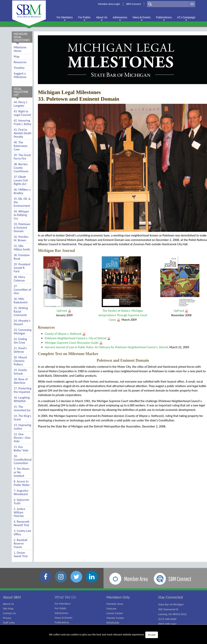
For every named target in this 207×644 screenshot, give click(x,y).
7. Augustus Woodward (21, 492)
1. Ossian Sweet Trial (21, 554)
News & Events (63, 618)
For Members (63, 604)
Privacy (7, 618)
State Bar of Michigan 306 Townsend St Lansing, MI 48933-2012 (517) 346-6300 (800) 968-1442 (172, 614)
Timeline (19, 68)
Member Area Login (109, 4)
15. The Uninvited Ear (22, 408)
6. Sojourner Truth (21, 501)
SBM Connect (134, 4)
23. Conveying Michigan (23, 332)
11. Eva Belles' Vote (21, 449)
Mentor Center (115, 618)
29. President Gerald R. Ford (22, 268)
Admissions (61, 613)
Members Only (118, 597)
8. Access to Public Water (22, 483)
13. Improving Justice (22, 427)
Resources (20, 62)
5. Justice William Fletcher (19, 512)
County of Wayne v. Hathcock (63, 334)
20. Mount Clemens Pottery (20, 361)
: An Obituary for (106, 347)
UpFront (64, 311)
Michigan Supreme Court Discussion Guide (72, 343)
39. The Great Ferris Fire (22, 157)
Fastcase (111, 608)
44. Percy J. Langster (21, 104)
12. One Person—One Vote (22, 438)
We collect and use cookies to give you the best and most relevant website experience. (103, 635)
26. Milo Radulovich (21, 301)
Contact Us (9, 613)
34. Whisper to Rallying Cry (21, 215)
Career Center (115, 613)
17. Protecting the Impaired (23, 390)
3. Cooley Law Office (22, 533)
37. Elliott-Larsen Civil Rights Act (21, 180)
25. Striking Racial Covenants (21, 311)
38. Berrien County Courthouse (21, 168)
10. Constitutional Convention (23, 460)
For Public (61, 608)
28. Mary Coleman (19, 279)
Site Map (8, 608)
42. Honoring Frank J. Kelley (23, 122)
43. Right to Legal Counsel (22, 113)
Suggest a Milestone (20, 75)
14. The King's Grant (22, 418)
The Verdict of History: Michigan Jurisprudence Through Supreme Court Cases (123, 315)
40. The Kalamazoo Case (21, 146)
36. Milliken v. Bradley (22, 191)
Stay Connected (170, 597)
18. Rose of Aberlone (21, 381)
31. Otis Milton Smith (22, 248)
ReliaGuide (113, 623)
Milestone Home (20, 49)
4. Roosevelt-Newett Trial (22, 523)
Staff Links (9, 623)
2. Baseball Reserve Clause (21, 543)
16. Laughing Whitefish (22, 399)
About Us (8, 604)
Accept (152, 635)
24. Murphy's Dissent (22, 322)
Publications (62, 622)
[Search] (168, 4)
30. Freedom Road (22, 257)
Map (17, 56)
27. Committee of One (22, 290)
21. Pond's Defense (20, 350)
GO (192, 4)
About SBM (12, 597)
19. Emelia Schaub (20, 372)
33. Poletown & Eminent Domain (22, 228)
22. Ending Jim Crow (20, 341)
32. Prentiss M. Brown (21, 239)
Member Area (115, 604)
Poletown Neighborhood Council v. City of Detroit (75, 338)
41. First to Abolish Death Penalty (23, 133)
